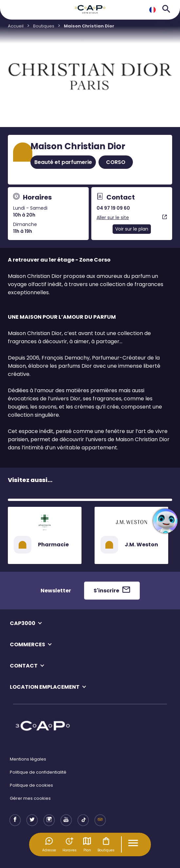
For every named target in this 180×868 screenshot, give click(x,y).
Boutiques (106, 844)
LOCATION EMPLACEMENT (45, 687)
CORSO (116, 162)
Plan (87, 844)
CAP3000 (23, 623)
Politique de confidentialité (38, 772)
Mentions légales (28, 759)
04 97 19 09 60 (113, 208)
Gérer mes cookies (30, 798)
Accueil (16, 26)
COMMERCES (27, 644)
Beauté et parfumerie (63, 162)
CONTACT (24, 666)
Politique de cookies (31, 785)
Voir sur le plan (132, 229)
